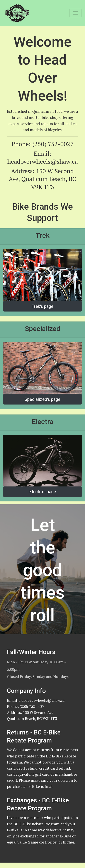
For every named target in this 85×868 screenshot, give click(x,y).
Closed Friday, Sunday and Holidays (38, 676)
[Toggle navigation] (75, 13)
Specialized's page (42, 399)
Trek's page (42, 306)
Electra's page (43, 492)
